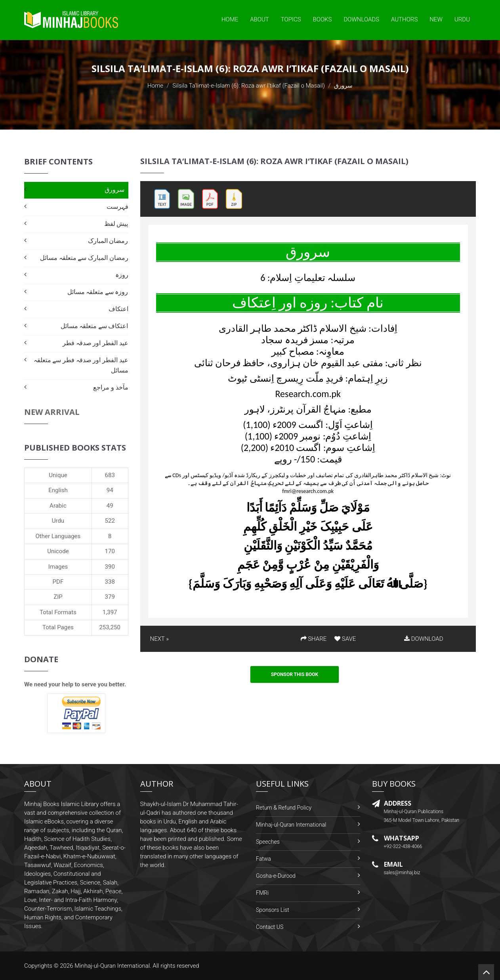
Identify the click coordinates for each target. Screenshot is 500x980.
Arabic (58, 506)
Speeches (268, 842)
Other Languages (58, 536)
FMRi (262, 893)
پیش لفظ (116, 224)
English (58, 490)
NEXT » (159, 639)
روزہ (122, 275)
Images (58, 567)
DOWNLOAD (424, 639)
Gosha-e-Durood (276, 876)
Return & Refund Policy (284, 808)
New (436, 19)
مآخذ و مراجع (111, 387)
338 (110, 582)
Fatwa (263, 859)
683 (110, 475)
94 (110, 490)
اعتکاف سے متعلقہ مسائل (94, 326)
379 (110, 597)
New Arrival (52, 412)
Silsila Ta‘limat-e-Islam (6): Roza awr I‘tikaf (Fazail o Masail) (249, 86)
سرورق (115, 190)
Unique (58, 475)
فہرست (117, 207)
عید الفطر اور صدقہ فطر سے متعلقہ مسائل (81, 365)
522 (110, 521)
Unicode (58, 551)
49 (110, 506)
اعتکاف (118, 309)
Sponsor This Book (295, 674)
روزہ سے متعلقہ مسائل (98, 292)
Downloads (361, 19)
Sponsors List (273, 910)
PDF (58, 582)
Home (230, 19)
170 (110, 551)
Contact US (270, 927)
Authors (404, 19)
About (260, 19)
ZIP (58, 597)
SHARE (314, 639)
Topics (291, 19)
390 (110, 567)
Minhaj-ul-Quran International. (113, 966)
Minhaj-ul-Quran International (291, 825)
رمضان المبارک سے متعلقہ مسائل (84, 258)
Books (323, 19)
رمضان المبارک (108, 241)
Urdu (462, 19)
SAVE (345, 639)
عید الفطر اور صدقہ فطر (95, 343)
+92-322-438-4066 (403, 846)
